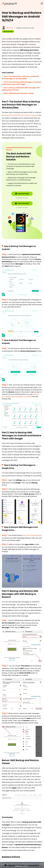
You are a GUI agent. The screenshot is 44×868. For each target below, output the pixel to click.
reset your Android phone (32, 535)
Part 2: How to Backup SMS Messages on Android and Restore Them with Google (21, 83)
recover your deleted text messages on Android (20, 395)
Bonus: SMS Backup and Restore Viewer (19, 93)
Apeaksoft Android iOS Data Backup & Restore (21, 115)
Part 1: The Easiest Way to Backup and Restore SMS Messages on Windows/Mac (20, 78)
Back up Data (8, 31)
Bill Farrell (10, 28)
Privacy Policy (19, 866)
